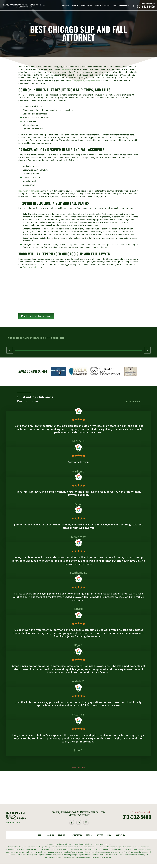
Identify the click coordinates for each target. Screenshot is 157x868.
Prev (10, 350)
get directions (13, 823)
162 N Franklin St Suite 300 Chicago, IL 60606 (16, 815)
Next (147, 350)
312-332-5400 (147, 7)
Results (98, 6)
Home (40, 835)
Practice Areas (87, 6)
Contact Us (123, 6)
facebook (72, 822)
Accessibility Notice (89, 844)
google (79, 822)
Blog (114, 6)
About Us (66, 6)
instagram (86, 822)
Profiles (75, 6)
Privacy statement (104, 844)
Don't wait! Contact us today (36, 316)
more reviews (133, 402)
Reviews (107, 6)
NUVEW (49, 844)
